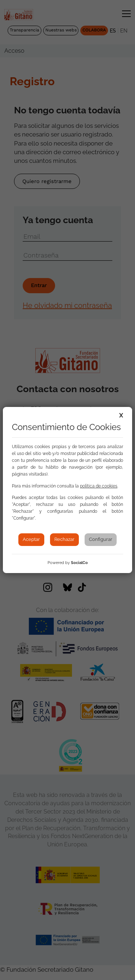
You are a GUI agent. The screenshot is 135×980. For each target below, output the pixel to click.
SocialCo (79, 563)
